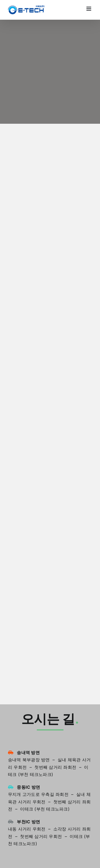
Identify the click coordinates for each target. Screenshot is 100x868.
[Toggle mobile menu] (89, 9)
